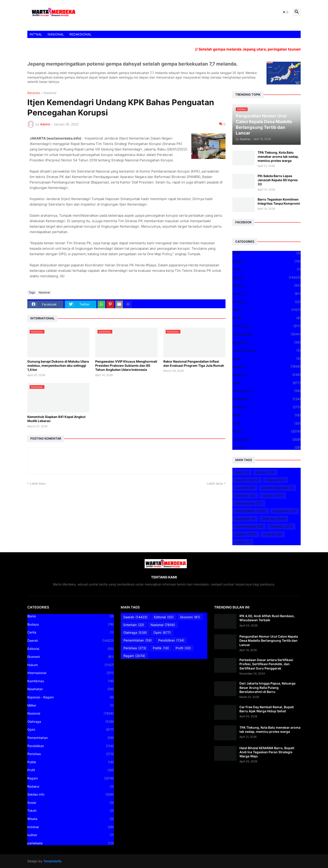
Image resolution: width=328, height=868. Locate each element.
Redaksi (71, 787)
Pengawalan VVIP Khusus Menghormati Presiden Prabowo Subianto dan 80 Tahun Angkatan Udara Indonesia (126, 365)
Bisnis (266, 253)
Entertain (266, 302)
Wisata (71, 819)
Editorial (266, 285)
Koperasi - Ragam (71, 697)
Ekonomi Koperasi (277, 488)
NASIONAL (56, 34)
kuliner (243, 542)
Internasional (266, 326)
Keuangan (245, 519)
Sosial (71, 803)
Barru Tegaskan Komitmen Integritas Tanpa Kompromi (279, 201)
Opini (266, 383)
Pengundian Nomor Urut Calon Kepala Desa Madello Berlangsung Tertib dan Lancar (269, 640)
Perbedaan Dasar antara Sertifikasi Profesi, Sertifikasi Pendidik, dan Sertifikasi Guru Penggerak (266, 664)
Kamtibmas (71, 681)
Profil (266, 423)
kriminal (266, 448)
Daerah (266, 277)
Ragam (266, 431)
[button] (286, 12)
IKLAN (266, 318)
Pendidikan (266, 399)
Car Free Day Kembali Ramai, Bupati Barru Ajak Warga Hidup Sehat (267, 709)
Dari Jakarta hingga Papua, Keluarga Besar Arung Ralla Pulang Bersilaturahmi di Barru (267, 687)
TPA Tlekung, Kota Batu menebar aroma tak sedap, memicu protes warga (278, 157)
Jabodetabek (266, 334)
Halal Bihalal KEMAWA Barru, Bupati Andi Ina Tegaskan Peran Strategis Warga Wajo (267, 752)
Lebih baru (38, 483)
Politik (266, 415)
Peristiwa (266, 407)
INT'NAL (36, 34)
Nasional (50, 93)
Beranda (34, 93)
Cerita (266, 269)
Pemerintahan (266, 391)
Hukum (266, 310)
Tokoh (71, 811)
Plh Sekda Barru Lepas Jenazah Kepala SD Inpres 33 (278, 180)
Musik (266, 359)
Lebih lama (215, 483)
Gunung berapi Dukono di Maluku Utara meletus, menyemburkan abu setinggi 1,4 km (58, 365)
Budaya (266, 261)
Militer (71, 705)
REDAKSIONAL (81, 34)
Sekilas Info (266, 440)
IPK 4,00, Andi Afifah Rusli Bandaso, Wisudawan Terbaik (267, 618)
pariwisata (71, 843)
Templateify (52, 861)
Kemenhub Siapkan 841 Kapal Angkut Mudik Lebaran (56, 419)
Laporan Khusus (266, 350)
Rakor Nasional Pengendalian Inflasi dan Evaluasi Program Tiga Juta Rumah (194, 363)
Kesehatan (266, 342)
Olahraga (266, 375)
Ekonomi (266, 294)
